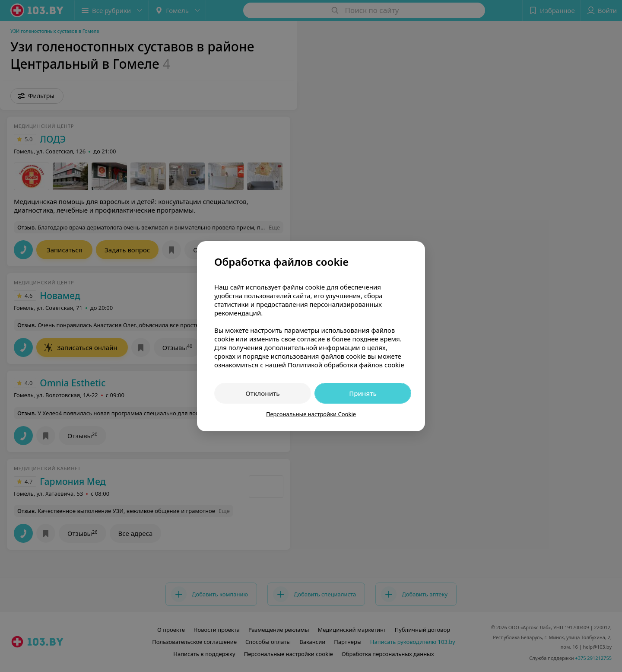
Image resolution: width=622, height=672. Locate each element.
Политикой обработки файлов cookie (346, 365)
